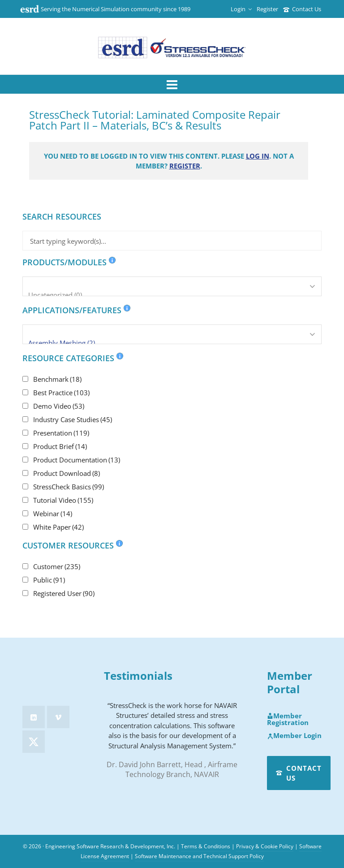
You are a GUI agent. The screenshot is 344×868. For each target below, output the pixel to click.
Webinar (53, 514)
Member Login (294, 736)
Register (267, 9)
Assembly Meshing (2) (172, 343)
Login (241, 9)
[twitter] (34, 742)
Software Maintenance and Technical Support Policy (199, 856)
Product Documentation (77, 460)
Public (49, 580)
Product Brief (60, 446)
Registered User (64, 593)
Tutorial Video (63, 500)
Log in (258, 156)
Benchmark (57, 379)
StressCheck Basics (69, 487)
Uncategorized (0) (172, 295)
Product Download (67, 473)
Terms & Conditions (206, 846)
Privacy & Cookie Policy (265, 846)
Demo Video (59, 406)
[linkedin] (34, 717)
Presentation (61, 433)
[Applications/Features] (172, 334)
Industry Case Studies (73, 419)
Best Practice (61, 393)
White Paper (58, 527)
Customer (57, 566)
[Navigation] (172, 84)
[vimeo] (58, 717)
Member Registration (288, 719)
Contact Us (302, 9)
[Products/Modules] (172, 286)
